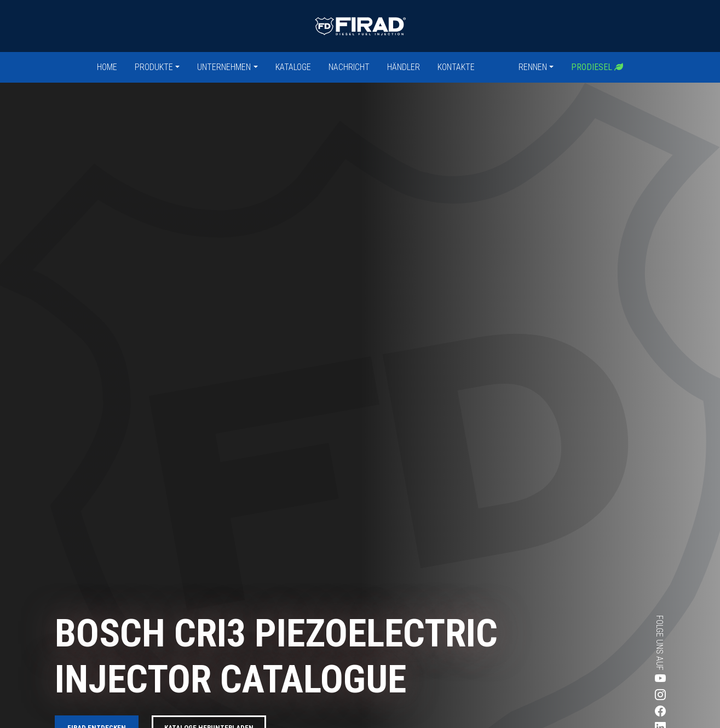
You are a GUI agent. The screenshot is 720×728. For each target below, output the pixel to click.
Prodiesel (597, 67)
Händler (404, 67)
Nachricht (349, 67)
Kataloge (293, 67)
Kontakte (456, 67)
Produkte (154, 67)
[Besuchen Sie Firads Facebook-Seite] (620, 712)
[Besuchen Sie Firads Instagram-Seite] (620, 695)
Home (107, 67)
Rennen (533, 67)
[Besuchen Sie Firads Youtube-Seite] (620, 679)
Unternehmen (224, 67)
